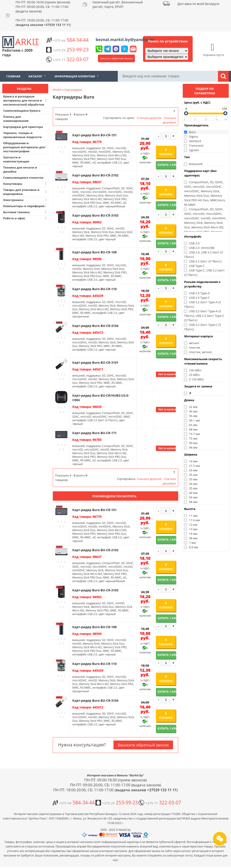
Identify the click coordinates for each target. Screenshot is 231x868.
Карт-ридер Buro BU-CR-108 (95, 252)
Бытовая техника (25, 212)
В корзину (166, 152)
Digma (193, 137)
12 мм (193, 525)
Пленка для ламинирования (16, 119)
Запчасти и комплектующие (16, 159)
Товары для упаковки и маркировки (25, 192)
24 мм (193, 470)
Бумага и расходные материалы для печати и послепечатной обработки (25, 100)
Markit (57, 90)
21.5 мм (194, 466)
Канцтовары (25, 184)
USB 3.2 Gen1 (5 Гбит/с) (205, 261)
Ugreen (194, 150)
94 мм (193, 447)
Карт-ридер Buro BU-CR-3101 (95, 362)
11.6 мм (194, 520)
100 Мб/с (195, 370)
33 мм (193, 479)
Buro (192, 132)
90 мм (193, 443)
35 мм (193, 488)
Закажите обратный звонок (143, 745)
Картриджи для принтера (23, 127)
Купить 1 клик (167, 165)
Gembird (195, 141)
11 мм (193, 516)
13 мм (193, 529)
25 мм (193, 475)
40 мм (193, 411)
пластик (195, 347)
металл (194, 343)
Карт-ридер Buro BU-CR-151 (95, 135)
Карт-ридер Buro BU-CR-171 (95, 433)
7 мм (192, 543)
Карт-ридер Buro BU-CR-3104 (95, 326)
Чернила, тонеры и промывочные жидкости (22, 135)
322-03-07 (67, 59)
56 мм (193, 416)
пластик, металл (201, 352)
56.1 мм (194, 420)
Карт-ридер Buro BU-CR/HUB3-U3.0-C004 (101, 398)
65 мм (193, 425)
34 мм (193, 484)
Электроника (25, 200)
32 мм (193, 407)
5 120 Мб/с (197, 379)
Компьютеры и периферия (25, 206)
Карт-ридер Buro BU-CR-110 (95, 289)
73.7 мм (194, 434)
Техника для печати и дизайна (20, 169)
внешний (196, 164)
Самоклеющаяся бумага (22, 111)
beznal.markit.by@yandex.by (125, 39)
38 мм (193, 538)
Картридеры (73, 90)
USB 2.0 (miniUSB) (202, 248)
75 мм (193, 438)
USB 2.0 (194, 243)
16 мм (193, 461)
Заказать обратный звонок (116, 58)
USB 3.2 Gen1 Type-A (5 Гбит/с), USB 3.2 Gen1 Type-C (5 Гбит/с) (204, 316)
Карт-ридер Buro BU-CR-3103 (95, 215)
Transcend (196, 146)
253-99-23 (67, 50)
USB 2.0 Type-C (199, 298)
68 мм (193, 429)
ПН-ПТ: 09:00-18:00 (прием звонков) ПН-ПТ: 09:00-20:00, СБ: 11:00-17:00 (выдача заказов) (43, 7)
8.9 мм (194, 547)
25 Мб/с (195, 375)
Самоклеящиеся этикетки (23, 178)
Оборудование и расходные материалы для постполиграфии (25, 147)
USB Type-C (197, 266)
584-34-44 (67, 40)
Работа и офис (25, 218)
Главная (13, 76)
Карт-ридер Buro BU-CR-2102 (95, 175)
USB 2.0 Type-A (199, 293)
